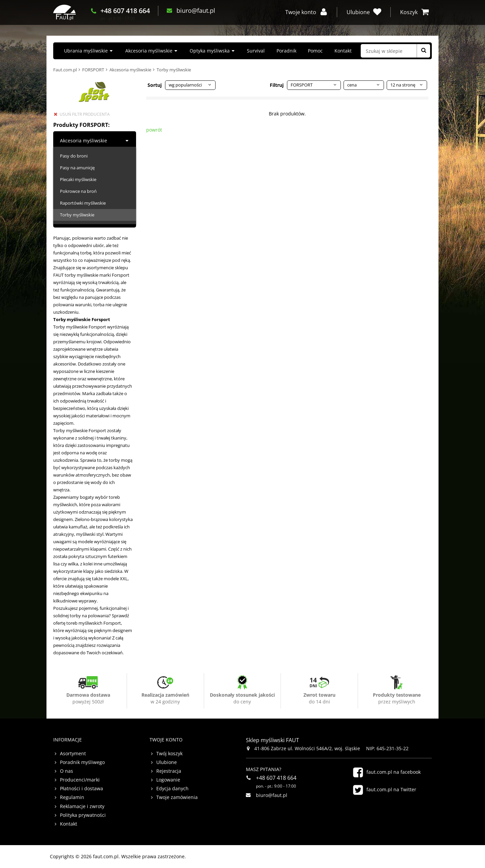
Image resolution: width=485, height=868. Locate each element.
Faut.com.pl (65, 70)
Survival (256, 51)
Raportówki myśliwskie (83, 203)
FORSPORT (93, 70)
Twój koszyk (169, 754)
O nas (67, 771)
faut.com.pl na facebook (394, 772)
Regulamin (72, 797)
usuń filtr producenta (85, 114)
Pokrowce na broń (78, 191)
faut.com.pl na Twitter (391, 789)
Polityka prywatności (83, 815)
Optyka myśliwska (210, 51)
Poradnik (286, 51)
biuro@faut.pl (212, 17)
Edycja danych (172, 789)
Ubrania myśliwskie (86, 51)
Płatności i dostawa (82, 789)
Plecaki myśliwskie (78, 179)
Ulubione (167, 762)
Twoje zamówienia (177, 797)
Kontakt (343, 51)
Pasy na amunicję (77, 168)
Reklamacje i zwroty (82, 806)
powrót (154, 130)
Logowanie (168, 780)
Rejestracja (169, 771)
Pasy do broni (74, 156)
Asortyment (73, 754)
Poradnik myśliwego (82, 762)
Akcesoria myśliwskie (149, 51)
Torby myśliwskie (77, 215)
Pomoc (315, 51)
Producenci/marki (80, 780)
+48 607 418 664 (141, 17)
